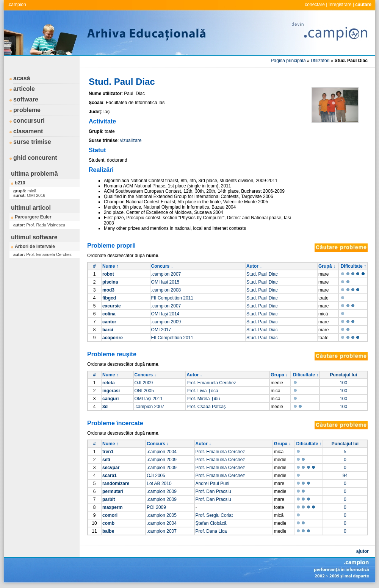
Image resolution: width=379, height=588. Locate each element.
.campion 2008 (166, 290)
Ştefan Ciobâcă (211, 523)
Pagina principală (288, 61)
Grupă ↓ (327, 266)
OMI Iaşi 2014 (165, 314)
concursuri (29, 121)
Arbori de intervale (35, 246)
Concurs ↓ (162, 266)
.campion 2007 (166, 274)
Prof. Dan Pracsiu (213, 491)
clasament (28, 131)
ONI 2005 (144, 391)
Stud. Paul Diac (262, 274)
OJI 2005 (156, 476)
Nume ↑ (110, 266)
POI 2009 (156, 507)
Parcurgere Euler (33, 217)
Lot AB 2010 (159, 484)
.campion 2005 (162, 515)
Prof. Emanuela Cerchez (211, 383)
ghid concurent (35, 158)
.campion (17, 5)
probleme (27, 110)
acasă (22, 78)
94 (345, 476)
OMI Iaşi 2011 (149, 399)
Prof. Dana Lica (211, 531)
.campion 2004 (162, 452)
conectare (315, 5)
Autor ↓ (254, 266)
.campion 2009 (166, 322)
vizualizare (131, 140)
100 (343, 383)
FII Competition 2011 (172, 298)
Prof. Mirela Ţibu (203, 399)
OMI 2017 (161, 330)
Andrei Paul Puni (212, 484)
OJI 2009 (144, 383)
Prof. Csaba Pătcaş (206, 407)
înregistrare (340, 5)
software (26, 99)
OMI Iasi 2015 (165, 282)
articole (24, 89)
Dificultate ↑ (353, 266)
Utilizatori (320, 61)
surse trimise (32, 142)
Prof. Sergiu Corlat (214, 515)
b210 (20, 183)
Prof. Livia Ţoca (202, 391)
